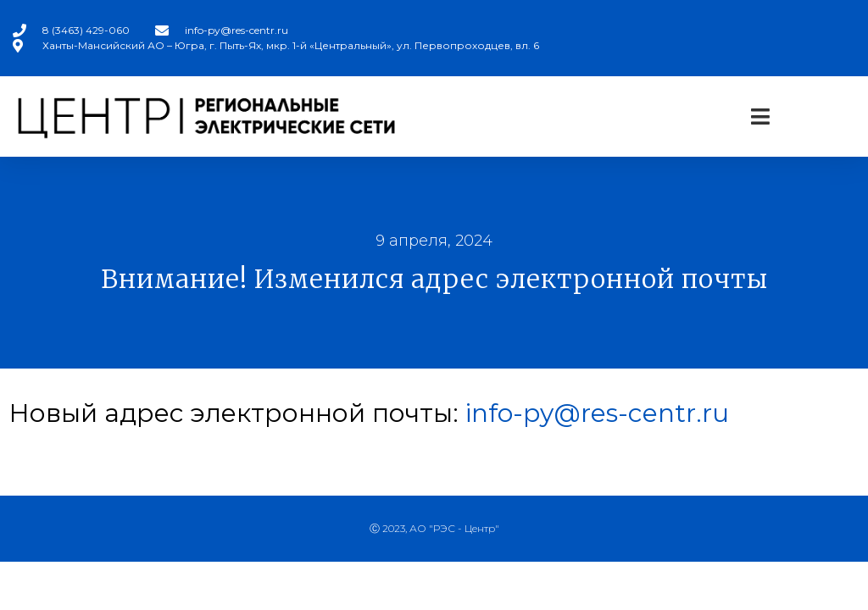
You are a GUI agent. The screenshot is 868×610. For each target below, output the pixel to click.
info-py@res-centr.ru (597, 413)
